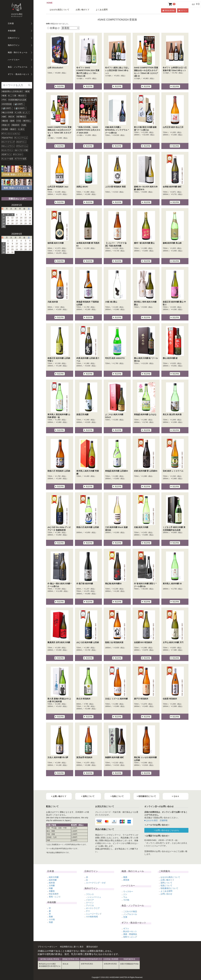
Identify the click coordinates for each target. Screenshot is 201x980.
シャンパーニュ (94, 897)
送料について (166, 883)
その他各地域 (92, 917)
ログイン (183, 10)
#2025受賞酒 (7, 104)
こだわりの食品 (130, 911)
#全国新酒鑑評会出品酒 (17, 100)
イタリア (90, 900)
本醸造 (52, 891)
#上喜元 (21, 129)
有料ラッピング (130, 937)
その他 (52, 919)
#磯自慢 (5, 121)
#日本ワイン (6, 154)
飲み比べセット (130, 931)
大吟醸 (52, 885)
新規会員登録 (168, 10)
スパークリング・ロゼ (96, 883)
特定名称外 (54, 894)
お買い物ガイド (82, 10)
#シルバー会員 (7, 159)
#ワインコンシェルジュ (11, 134)
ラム (125, 897)
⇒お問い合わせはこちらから (166, 830)
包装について (166, 885)
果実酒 (126, 880)
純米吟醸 (53, 880)
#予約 (4, 100)
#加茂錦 (5, 129)
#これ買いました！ (22, 112)
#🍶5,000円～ (7, 108)
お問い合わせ (166, 894)
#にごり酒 (12, 96)
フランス (90, 894)
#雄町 (4, 117)
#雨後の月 (6, 125)
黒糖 (51, 917)
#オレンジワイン (8, 146)
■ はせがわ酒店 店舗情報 (156, 820)
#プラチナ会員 (21, 159)
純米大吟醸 (54, 877)
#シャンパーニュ (21, 138)
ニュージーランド (94, 914)
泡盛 (51, 922)
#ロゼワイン (21, 142)
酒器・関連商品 (130, 934)
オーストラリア (93, 908)
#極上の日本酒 (7, 112)
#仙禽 (24, 125)
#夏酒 (27, 91)
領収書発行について (169, 888)
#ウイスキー (18, 154)
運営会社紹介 (92, 947)
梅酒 (125, 877)
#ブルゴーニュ (22, 146)
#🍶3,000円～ (19, 104)
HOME (50, 3)
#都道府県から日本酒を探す (12, 91)
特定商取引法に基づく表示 (72, 947)
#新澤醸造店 (21, 117)
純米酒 (52, 883)
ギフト (126, 929)
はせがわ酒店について (59, 10)
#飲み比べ (22, 96)
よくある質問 (102, 10)
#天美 (19, 121)
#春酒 (4, 96)
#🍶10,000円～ (20, 108)
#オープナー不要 (21, 150)
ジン (125, 894)
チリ (88, 911)
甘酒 (125, 917)
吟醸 (51, 888)
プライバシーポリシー (47, 947)
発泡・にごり (55, 897)
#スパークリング (8, 142)
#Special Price (7, 138)
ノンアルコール (130, 914)
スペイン (90, 903)
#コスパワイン (7, 150)
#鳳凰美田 (16, 125)
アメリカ (90, 905)
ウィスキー (128, 891)
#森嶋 (12, 121)
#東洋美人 (27, 121)
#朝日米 (11, 117)
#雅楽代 (13, 129)
